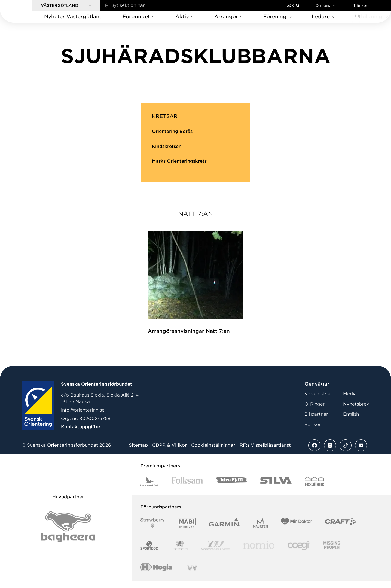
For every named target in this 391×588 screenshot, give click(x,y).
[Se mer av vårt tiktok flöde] (346, 452)
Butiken (313, 431)
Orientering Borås (172, 131)
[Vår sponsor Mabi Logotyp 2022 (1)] (187, 530)
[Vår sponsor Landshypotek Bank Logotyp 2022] (149, 488)
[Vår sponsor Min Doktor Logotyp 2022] (296, 530)
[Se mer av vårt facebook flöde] (314, 452)
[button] (66, 5)
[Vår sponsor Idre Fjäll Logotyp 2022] (232, 488)
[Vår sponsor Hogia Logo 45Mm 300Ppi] (156, 575)
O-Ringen (315, 411)
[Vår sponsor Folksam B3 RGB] (187, 488)
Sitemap (138, 452)
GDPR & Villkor (169, 452)
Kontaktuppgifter (81, 433)
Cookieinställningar (213, 452)
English (351, 421)
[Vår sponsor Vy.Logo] (192, 575)
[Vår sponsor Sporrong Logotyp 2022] (180, 552)
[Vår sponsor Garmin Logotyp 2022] (224, 530)
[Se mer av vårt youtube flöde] (361, 452)
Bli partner (316, 421)
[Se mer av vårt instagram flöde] (330, 452)
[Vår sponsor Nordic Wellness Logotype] (216, 552)
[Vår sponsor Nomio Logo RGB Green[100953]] (259, 552)
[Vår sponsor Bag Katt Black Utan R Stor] (68, 533)
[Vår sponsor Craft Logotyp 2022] (341, 530)
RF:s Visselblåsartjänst (265, 452)
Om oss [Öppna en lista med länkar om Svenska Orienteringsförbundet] (326, 5)
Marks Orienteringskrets (179, 161)
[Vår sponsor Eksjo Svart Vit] (314, 488)
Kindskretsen (167, 146)
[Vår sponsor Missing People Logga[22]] (332, 552)
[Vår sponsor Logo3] (299, 552)
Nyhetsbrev (356, 411)
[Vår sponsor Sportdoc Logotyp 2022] (149, 552)
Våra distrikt (318, 400)
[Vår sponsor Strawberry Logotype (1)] (152, 530)
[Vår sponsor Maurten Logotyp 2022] (261, 530)
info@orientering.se (83, 417)
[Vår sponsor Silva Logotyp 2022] (276, 488)
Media (350, 400)
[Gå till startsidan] (25, 11)
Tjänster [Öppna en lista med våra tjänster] (361, 5)
